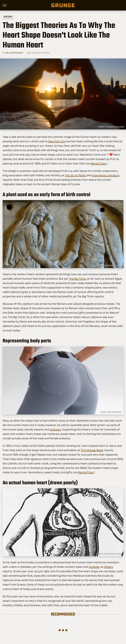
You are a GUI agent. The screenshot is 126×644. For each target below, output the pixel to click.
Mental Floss (98, 163)
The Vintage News (92, 450)
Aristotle (94, 567)
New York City (57, 141)
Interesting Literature (106, 175)
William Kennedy (15, 53)
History (8, 17)
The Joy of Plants (75, 175)
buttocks (55, 429)
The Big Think (77, 279)
